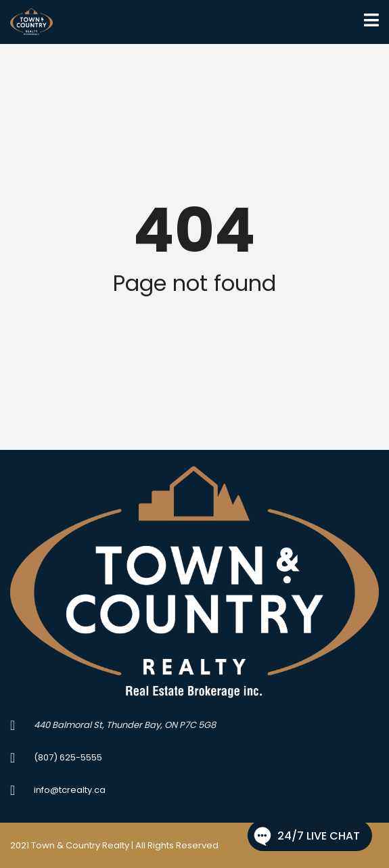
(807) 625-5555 (68, 757)
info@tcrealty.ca (70, 790)
